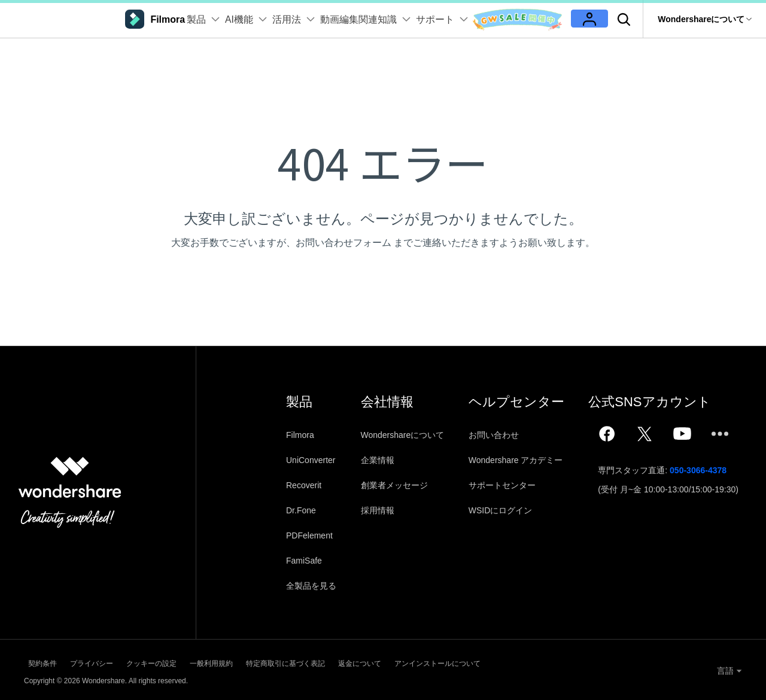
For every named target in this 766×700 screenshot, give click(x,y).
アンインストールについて (541, 662)
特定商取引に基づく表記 (353, 662)
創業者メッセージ (397, 485)
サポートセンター (507, 485)
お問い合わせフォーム (344, 243)
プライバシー (105, 662)
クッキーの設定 (183, 662)
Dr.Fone (301, 510)
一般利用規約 (261, 662)
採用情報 (380, 510)
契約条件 (38, 662)
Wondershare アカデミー (521, 460)
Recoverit (304, 485)
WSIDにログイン (506, 510)
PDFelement (309, 535)
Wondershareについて (405, 435)
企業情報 (380, 460)
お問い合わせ (499, 435)
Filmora (300, 435)
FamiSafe (304, 561)
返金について (445, 662)
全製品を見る (311, 586)
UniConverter (311, 460)
